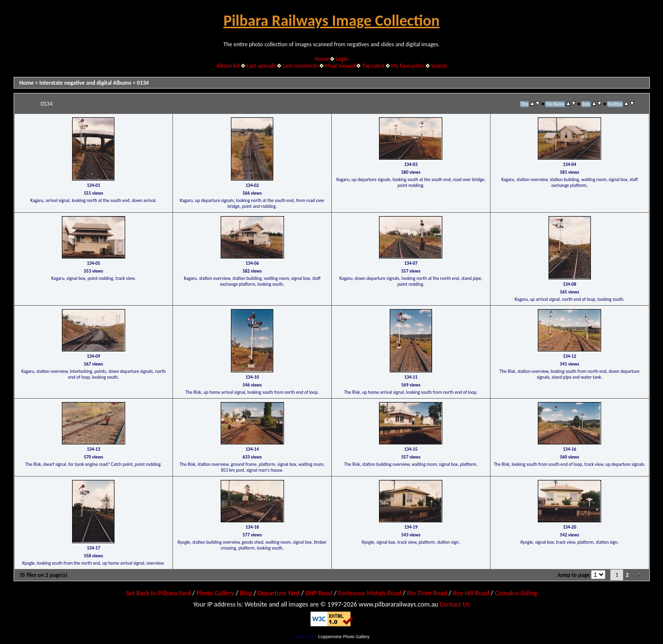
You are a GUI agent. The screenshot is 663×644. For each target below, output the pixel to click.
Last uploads (261, 66)
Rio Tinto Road (427, 593)
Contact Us (455, 604)
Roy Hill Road (471, 593)
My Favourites (407, 66)
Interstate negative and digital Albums (85, 83)
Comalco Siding (516, 593)
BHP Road (319, 593)
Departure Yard (279, 593)
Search (439, 66)
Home (322, 59)
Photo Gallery (215, 593)
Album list (228, 66)
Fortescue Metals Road (370, 593)
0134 (143, 83)
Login (342, 59)
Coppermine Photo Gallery (343, 637)
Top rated (373, 66)
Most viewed (340, 66)
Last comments (300, 66)
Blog (246, 593)
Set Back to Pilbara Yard (159, 593)
